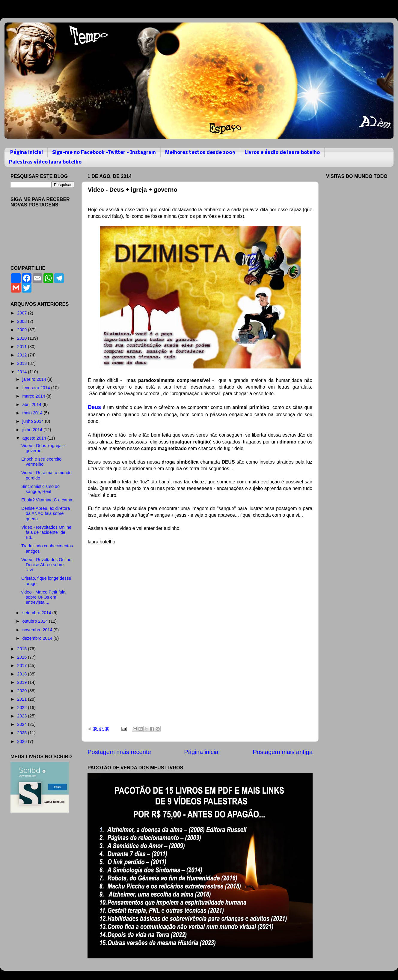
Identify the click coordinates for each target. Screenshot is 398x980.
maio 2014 (33, 413)
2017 (22, 666)
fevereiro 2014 (37, 388)
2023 (22, 716)
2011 (22, 347)
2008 (22, 321)
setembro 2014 (37, 613)
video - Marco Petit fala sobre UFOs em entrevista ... (43, 597)
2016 (22, 657)
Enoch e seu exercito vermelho (41, 462)
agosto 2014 (35, 438)
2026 (22, 741)
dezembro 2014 (38, 638)
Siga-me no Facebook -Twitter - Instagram (104, 153)
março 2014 (34, 396)
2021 (22, 699)
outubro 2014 (36, 621)
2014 (22, 372)
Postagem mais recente (119, 752)
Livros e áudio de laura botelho (282, 153)
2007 (22, 313)
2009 (22, 330)
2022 (22, 708)
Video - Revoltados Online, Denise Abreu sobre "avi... (47, 565)
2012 (22, 355)
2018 (22, 674)
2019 (22, 682)
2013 (22, 363)
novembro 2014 (38, 630)
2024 (22, 724)
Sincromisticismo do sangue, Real (40, 489)
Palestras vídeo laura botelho (45, 162)
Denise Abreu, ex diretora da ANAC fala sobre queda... (46, 514)
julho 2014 (33, 430)
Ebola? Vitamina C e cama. (47, 500)
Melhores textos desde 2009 (200, 153)
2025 (22, 733)
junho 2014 (34, 421)
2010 (22, 338)
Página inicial (27, 153)
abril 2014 (33, 404)
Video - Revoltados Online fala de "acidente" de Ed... (46, 532)
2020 (22, 691)
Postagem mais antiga (283, 752)
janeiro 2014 (35, 379)
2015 (22, 649)
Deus (94, 407)
